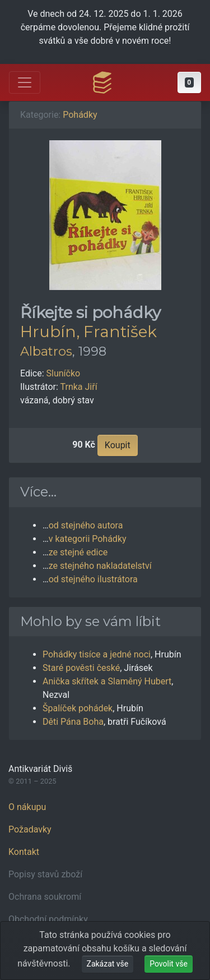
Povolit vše (169, 964)
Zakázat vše (108, 964)
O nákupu (27, 807)
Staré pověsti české (81, 668)
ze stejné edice (78, 552)
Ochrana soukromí (45, 897)
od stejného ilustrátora (93, 579)
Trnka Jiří (79, 387)
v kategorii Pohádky (88, 539)
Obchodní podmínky (48, 919)
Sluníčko (64, 373)
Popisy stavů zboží (45, 874)
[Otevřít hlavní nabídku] (25, 82)
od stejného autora (86, 525)
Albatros (46, 351)
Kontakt (24, 852)
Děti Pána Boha (73, 722)
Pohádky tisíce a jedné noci (97, 654)
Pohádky (80, 115)
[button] (189, 82)
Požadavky (30, 829)
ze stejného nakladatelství (100, 566)
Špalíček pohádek (78, 708)
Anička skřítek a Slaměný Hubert (107, 681)
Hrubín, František (88, 332)
